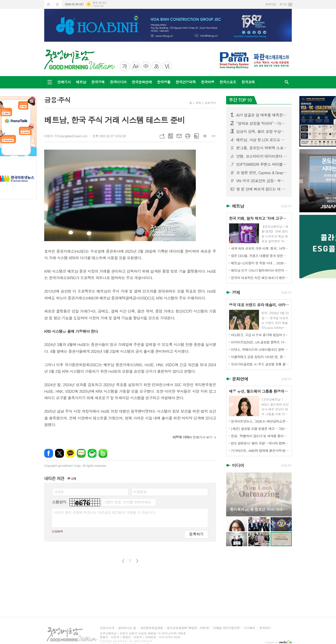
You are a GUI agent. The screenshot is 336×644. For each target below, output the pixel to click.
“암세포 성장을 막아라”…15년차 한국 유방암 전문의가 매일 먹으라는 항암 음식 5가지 (262, 123)
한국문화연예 (142, 82)
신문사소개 (107, 628)
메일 (179, 136)
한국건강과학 (186, 82)
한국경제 (98, 82)
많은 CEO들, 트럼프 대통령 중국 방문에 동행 (260, 256)
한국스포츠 (228, 82)
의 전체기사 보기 (192, 437)
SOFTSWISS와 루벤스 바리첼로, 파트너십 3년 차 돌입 (262, 164)
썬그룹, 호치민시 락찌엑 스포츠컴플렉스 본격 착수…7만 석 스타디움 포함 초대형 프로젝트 (262, 148)
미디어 (238, 466)
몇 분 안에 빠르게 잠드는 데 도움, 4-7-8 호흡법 (262, 189)
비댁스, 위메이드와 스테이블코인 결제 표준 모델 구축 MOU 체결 (260, 349)
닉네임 (59, 492)
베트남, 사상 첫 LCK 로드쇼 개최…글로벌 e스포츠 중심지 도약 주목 (262, 140)
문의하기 (265, 628)
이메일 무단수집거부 (226, 628)
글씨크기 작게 (213, 136)
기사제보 (249, 628)
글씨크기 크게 (205, 136)
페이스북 (49, 453)
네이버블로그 (81, 453)
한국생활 (164, 82)
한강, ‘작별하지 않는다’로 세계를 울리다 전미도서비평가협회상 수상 (260, 436)
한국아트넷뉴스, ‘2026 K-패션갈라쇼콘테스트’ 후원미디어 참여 (260, 421)
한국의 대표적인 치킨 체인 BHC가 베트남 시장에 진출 (260, 278)
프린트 (188, 136)
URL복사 (162, 136)
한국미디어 (118, 82)
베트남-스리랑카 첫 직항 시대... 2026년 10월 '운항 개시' (260, 263)
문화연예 (240, 379)
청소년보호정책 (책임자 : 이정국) (188, 628)
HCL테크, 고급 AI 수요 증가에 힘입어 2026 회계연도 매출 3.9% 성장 (260, 335)
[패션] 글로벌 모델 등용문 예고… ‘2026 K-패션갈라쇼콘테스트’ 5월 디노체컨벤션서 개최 (260, 429)
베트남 (81, 82)
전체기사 (64, 82)
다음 (137, 561)
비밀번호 (140, 492)
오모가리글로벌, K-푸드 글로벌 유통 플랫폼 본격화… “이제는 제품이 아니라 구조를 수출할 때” (260, 364)
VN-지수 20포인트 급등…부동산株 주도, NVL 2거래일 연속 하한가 (262, 181)
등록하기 (196, 534)
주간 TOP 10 (240, 100)
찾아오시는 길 (127, 628)
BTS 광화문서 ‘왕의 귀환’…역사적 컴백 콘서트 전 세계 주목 (260, 443)
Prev (233, 494)
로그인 (283, 4)
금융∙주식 (210, 103)
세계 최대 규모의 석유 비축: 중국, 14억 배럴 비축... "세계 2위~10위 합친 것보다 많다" (260, 248)
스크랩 (196, 136)
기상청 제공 (98, 6)
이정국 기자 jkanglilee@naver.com (66, 136)
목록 (171, 136)
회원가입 (271, 4)
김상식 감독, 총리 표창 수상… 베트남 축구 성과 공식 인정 (262, 131)
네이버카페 (92, 453)
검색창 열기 (287, 82)
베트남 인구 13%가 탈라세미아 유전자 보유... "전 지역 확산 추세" (260, 270)
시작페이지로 (49, 4)
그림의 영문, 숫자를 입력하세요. (127, 502)
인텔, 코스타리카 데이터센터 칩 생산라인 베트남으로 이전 (262, 156)
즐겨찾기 (57, 4)
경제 (198, 103)
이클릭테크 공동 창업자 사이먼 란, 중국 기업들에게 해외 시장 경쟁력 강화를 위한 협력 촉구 (260, 357)
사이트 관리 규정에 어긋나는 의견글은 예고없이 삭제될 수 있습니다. (105, 512)
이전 (123, 561)
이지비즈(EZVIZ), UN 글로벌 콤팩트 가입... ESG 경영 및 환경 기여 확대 (260, 342)
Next (285, 494)
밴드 (103, 453)
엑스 (59, 453)
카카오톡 (70, 453)
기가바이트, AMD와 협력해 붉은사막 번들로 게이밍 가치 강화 (260, 451)
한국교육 (248, 82)
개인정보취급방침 (151, 628)
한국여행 (208, 82)
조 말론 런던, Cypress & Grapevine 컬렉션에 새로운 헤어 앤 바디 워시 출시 (262, 173)
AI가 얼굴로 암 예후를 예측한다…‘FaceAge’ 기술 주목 (262, 115)
